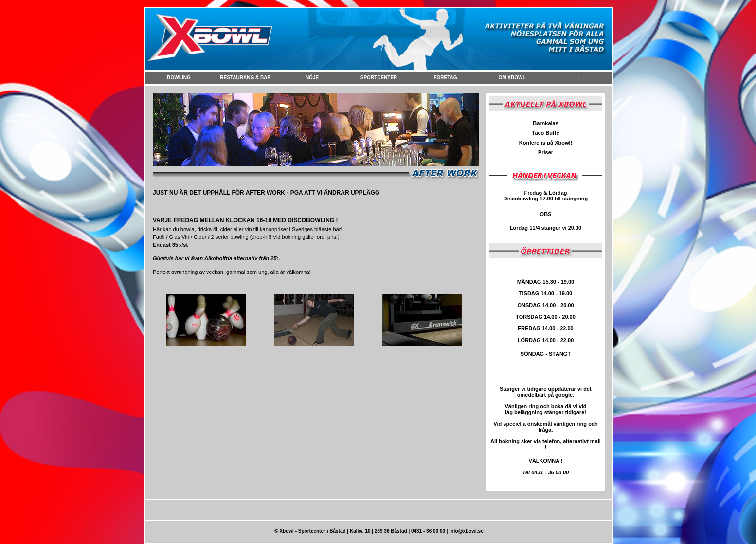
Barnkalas (546, 123)
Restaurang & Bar (245, 78)
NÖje (312, 78)
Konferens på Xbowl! (546, 143)
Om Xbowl (512, 78)
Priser (546, 152)
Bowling (179, 78)
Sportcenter (379, 78)
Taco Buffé (545, 133)
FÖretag (445, 78)
